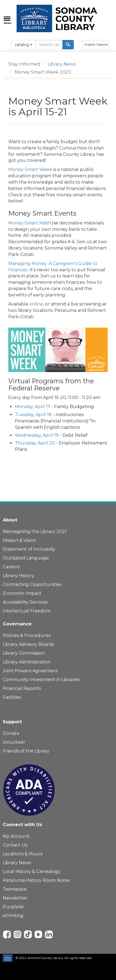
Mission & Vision (19, 540)
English (90, 45)
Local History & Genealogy (32, 871)
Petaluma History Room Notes (36, 880)
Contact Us (15, 845)
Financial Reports (22, 688)
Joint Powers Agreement (30, 671)
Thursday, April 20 (35, 443)
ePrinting (13, 916)
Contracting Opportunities (32, 584)
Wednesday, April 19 (37, 435)
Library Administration (27, 662)
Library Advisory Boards (28, 644)
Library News (62, 64)
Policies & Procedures (27, 635)
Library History (19, 576)
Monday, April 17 (33, 407)
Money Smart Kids (28, 223)
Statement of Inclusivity (29, 549)
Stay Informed (24, 64)
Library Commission (24, 653)
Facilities (12, 697)
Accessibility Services (25, 602)
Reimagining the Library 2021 (35, 531)
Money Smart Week (30, 169)
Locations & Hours (23, 854)
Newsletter (15, 898)
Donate (11, 733)
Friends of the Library (26, 751)
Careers (11, 567)
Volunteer (14, 742)
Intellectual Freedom (27, 611)
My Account (16, 836)
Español (102, 45)
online (36, 304)
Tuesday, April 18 (33, 415)
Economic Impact (22, 593)
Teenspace (15, 889)
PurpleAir (14, 907)
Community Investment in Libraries (41, 680)
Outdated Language (26, 558)
